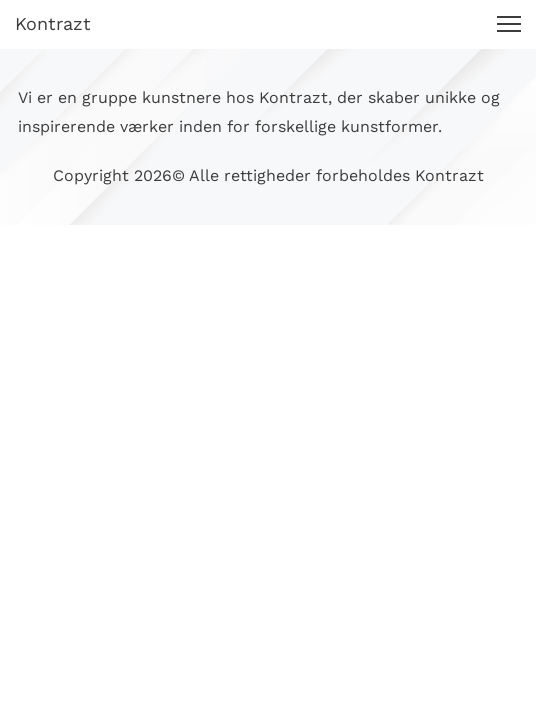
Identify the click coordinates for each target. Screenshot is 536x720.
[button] (509, 24)
